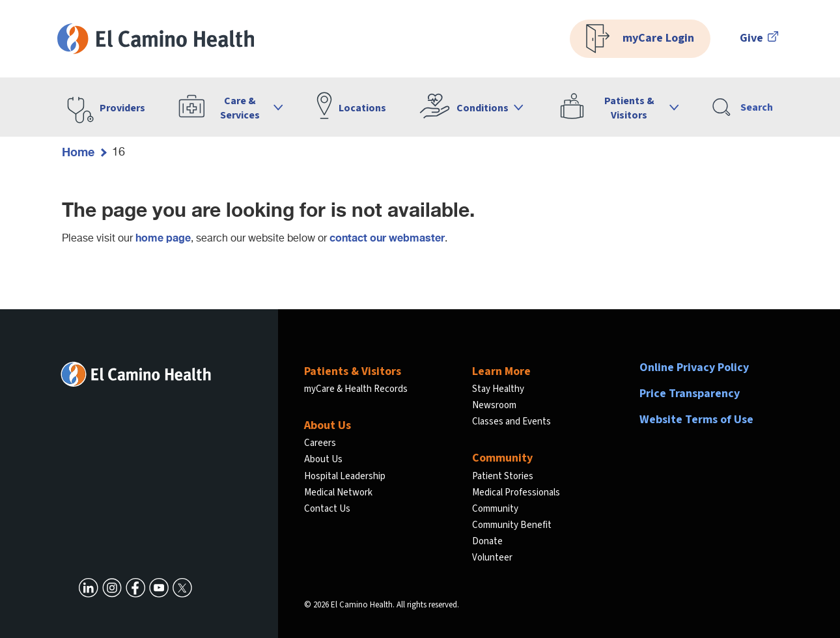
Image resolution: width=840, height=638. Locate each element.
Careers (320, 443)
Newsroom (494, 405)
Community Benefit (512, 525)
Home (78, 152)
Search (743, 107)
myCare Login (640, 39)
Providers (122, 108)
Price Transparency (690, 394)
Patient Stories (503, 476)
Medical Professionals (516, 492)
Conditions (483, 108)
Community (495, 509)
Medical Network (338, 492)
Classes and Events (511, 422)
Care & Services (240, 108)
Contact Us (327, 509)
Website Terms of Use (696, 420)
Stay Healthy (498, 389)
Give (759, 38)
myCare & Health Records (356, 389)
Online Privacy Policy (694, 368)
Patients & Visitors (629, 108)
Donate (487, 541)
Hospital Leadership (345, 476)
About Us (323, 459)
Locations (362, 108)
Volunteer (492, 558)
